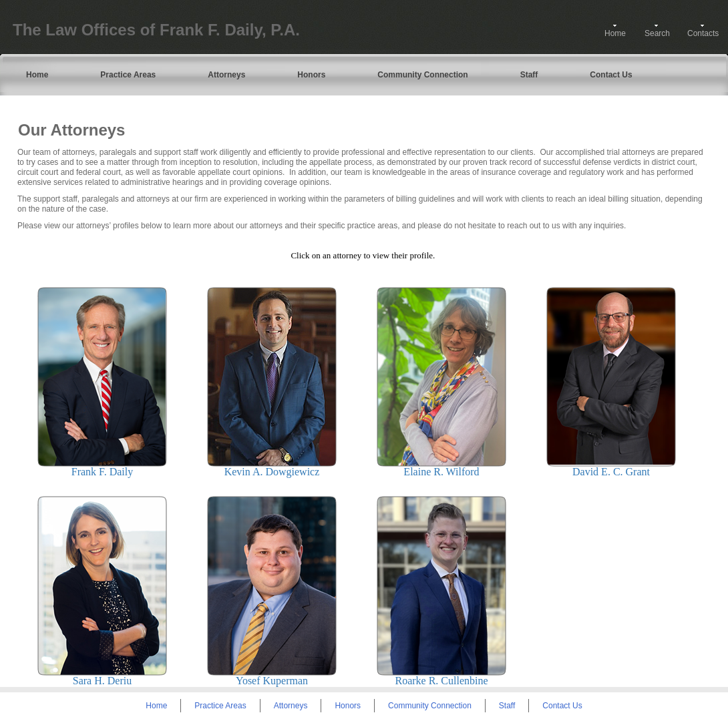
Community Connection (422, 75)
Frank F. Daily (103, 472)
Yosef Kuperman (272, 681)
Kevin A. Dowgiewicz (272, 472)
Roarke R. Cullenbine (441, 681)
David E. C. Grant (611, 472)
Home (615, 33)
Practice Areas (128, 75)
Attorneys (226, 75)
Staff (529, 75)
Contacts (703, 33)
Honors (311, 75)
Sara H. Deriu (102, 681)
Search (657, 33)
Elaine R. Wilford (441, 472)
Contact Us (611, 75)
